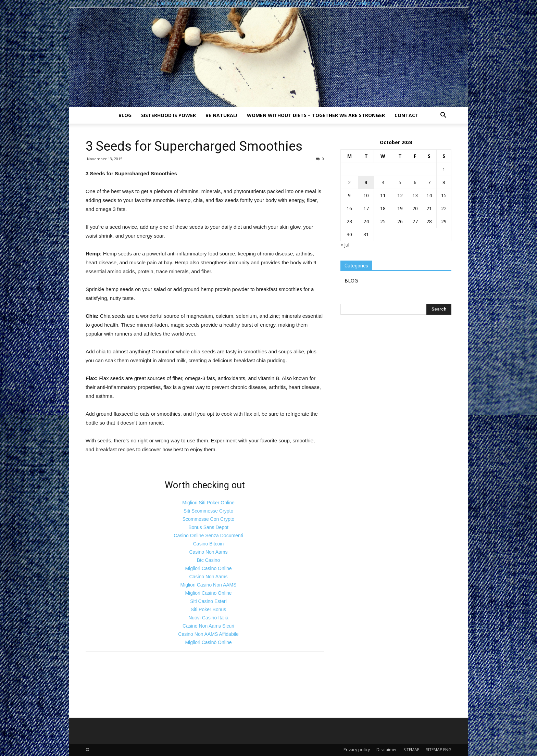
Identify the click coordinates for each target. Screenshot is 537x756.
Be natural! (221, 115)
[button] (443, 116)
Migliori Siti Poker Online (208, 503)
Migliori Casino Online (208, 568)
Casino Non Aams (208, 552)
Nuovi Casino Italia (208, 618)
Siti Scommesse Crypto (208, 511)
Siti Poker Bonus (209, 609)
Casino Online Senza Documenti (208, 535)
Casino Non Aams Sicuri (208, 626)
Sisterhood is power (168, 115)
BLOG (125, 115)
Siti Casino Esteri (208, 601)
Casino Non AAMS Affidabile (208, 634)
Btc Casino (209, 560)
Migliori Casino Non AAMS (208, 585)
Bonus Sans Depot (208, 527)
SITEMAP (411, 750)
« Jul (345, 245)
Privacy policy (357, 750)
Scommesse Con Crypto (209, 519)
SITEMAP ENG (439, 750)
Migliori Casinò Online (208, 642)
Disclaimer (387, 750)
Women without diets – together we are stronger (316, 115)
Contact (407, 115)
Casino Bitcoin (209, 544)
